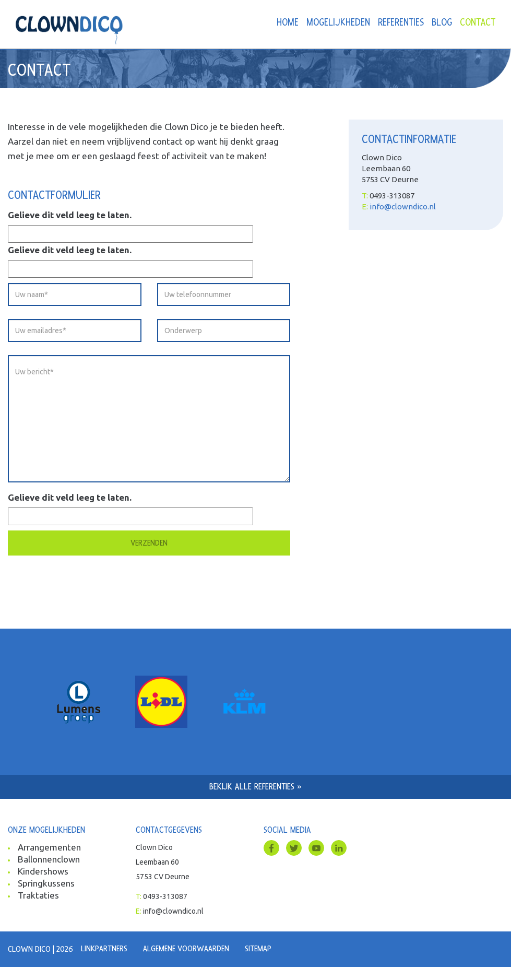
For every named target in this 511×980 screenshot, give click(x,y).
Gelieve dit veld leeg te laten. (70, 215)
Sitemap (258, 949)
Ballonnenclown (49, 859)
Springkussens (46, 883)
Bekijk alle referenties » (255, 787)
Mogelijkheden (338, 23)
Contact (478, 23)
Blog (442, 23)
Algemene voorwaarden (186, 949)
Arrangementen (49, 847)
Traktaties (38, 895)
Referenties (401, 23)
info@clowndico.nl (403, 206)
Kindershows (43, 871)
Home (288, 23)
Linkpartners (104, 949)
